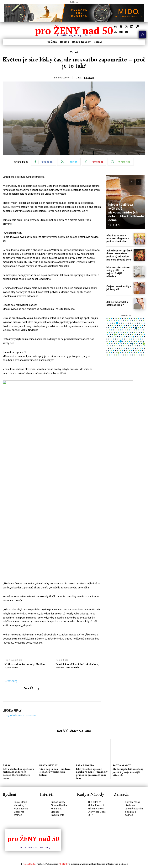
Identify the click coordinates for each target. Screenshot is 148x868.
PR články (63, 864)
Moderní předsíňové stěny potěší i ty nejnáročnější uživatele (118, 272)
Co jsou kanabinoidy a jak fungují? (119, 288)
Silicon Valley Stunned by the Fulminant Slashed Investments (59, 808)
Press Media (29, 864)
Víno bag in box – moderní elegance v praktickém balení (118, 239)
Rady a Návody (48, 765)
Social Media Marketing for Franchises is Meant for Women (21, 808)
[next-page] (139, 182)
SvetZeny (64, 78)
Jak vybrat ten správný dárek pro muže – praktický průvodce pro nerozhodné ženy (119, 255)
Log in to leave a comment (21, 715)
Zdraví (74, 52)
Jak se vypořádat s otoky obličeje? (117, 303)
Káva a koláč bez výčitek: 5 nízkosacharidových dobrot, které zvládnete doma (126, 213)
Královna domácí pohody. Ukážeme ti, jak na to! (26, 666)
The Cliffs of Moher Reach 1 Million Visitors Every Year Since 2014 (97, 808)
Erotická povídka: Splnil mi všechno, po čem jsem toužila (77, 666)
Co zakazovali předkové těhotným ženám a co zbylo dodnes (134, 808)
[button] (142, 35)
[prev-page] (132, 182)
